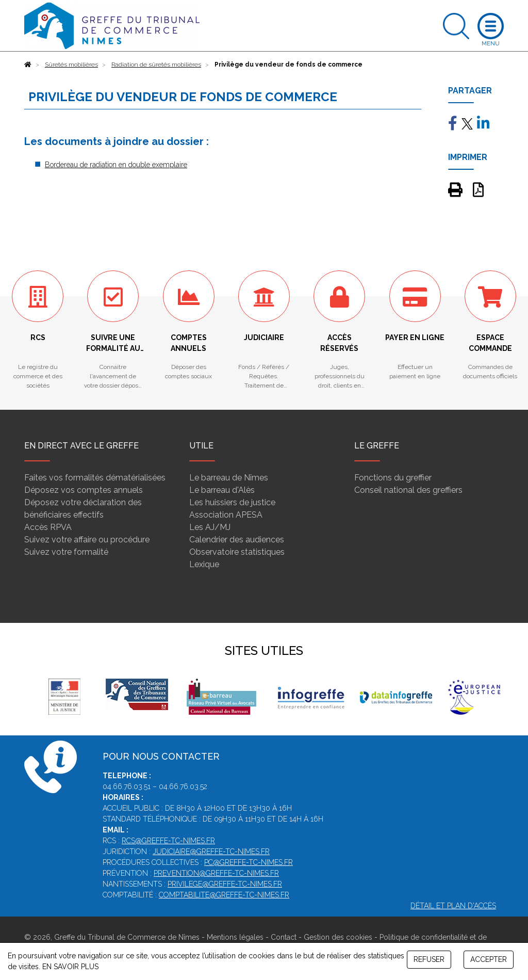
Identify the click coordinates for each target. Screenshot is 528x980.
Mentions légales (235, 937)
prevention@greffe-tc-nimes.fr (216, 873)
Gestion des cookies (338, 937)
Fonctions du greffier (393, 478)
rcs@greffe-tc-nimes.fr (168, 841)
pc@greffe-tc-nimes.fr (249, 862)
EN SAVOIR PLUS (70, 967)
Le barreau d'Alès (222, 490)
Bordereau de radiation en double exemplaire (116, 165)
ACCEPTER (489, 959)
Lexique (204, 564)
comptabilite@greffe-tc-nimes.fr (224, 895)
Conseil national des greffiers (408, 490)
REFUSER (429, 959)
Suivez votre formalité (66, 552)
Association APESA (226, 515)
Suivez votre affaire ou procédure (87, 540)
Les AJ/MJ (210, 527)
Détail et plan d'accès (453, 906)
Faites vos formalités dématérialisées (95, 478)
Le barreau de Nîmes (229, 478)
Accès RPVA (48, 527)
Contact (284, 937)
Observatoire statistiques (237, 552)
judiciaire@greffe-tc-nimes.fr (211, 852)
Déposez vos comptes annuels (84, 490)
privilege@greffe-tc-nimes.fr (225, 884)
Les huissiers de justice (232, 502)
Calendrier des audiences (237, 540)
